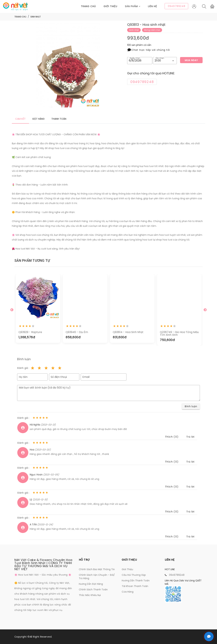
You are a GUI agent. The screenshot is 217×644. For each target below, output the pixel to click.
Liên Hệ (152, 6)
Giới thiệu (110, 6)
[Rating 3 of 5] (46, 368)
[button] (137, 6)
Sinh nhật (36, 17)
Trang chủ (88, 6)
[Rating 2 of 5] (39, 368)
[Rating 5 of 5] (60, 368)
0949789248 (177, 575)
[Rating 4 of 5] (53, 368)
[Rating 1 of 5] (33, 368)
